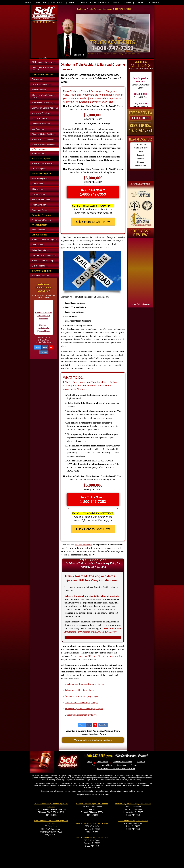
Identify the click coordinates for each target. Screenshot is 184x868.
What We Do (102, 762)
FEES (116, 3)
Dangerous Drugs (40, 210)
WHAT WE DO (57, 3)
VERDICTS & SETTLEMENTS (95, 3)
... (93, 630)
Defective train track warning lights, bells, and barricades (92, 596)
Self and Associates (83, 545)
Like (45, 347)
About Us (141, 762)
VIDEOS (127, 3)
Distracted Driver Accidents (44, 134)
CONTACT (154, 3)
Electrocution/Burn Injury (43, 261)
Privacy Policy (43, 58)
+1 (51, 347)
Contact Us (135, 765)
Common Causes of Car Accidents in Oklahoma (44, 317)
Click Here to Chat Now (93, 222)
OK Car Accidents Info (41, 84)
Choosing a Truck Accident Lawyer (43, 96)
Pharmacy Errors (39, 205)
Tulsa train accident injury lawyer (80, 690)
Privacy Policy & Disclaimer (141, 304)
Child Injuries (37, 189)
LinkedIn (44, 352)
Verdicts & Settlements (123, 762)
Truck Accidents (39, 90)
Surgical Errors (38, 194)
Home (89, 762)
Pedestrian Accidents (41, 124)
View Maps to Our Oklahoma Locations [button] (93, 740)
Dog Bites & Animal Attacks (44, 255)
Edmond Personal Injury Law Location (92, 804)
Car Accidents (38, 79)
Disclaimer (35, 775)
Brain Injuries (38, 245)
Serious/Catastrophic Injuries (44, 240)
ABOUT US (41, 3)
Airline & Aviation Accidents (44, 145)
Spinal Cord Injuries (40, 250)
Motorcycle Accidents (41, 113)
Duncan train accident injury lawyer (81, 715)
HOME (28, 3)
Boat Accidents (38, 154)
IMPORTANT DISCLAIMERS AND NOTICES (116, 769)
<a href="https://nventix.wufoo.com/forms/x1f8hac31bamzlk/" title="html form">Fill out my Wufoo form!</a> (140, 272)
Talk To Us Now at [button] (93, 192)
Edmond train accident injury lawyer (81, 696)
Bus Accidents (38, 129)
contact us (85, 791)
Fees (94, 765)
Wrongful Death (39, 230)
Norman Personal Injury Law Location (92, 823)
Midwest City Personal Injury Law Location (133, 804)
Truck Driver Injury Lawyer (43, 103)
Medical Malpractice (40, 179)
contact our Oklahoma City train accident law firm (100, 656)
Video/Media (107, 765)
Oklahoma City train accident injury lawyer (84, 684)
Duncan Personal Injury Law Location (92, 837)
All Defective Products (41, 220)
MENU (72, 3)
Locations (122, 765)
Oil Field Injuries (39, 169)
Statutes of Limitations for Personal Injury (44, 329)
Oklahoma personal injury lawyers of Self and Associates (93, 775)
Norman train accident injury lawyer (81, 702)
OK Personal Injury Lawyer (44, 62)
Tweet (38, 347)
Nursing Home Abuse (41, 200)
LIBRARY (140, 3)
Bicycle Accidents (39, 118)
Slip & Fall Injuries (40, 266)
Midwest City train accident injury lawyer (84, 709)
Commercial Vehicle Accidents (45, 108)
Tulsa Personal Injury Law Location (133, 821)
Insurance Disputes (40, 276)
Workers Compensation (42, 163)
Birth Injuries (37, 184)
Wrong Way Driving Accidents (45, 140)
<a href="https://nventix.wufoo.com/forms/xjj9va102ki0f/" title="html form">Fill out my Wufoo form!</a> (44, 56)
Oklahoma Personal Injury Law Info (43, 69)
